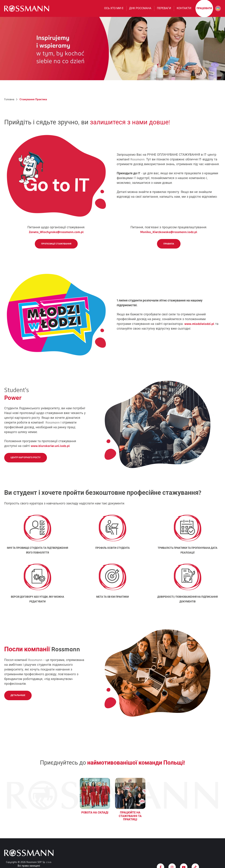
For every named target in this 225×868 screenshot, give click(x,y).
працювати (204, 11)
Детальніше (18, 700)
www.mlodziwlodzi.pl (199, 329)
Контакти (184, 11)
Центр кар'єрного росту (26, 463)
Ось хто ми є (114, 11)
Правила (169, 249)
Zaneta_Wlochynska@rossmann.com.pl (56, 237)
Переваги (164, 11)
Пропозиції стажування (56, 249)
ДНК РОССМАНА (140, 11)
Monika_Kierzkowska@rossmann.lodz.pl (169, 237)
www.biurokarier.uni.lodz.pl (50, 451)
